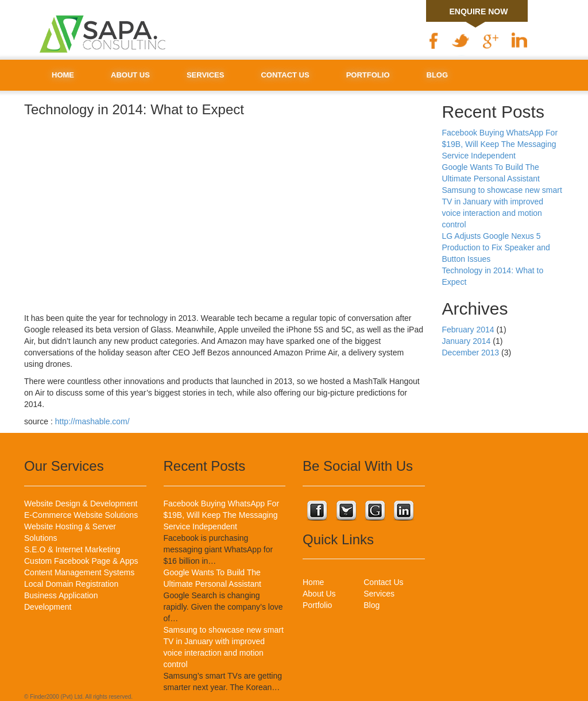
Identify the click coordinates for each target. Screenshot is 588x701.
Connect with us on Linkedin (403, 512)
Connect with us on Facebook (317, 512)
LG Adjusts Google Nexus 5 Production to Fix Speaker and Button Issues (496, 247)
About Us (130, 75)
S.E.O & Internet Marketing (72, 549)
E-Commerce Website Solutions (81, 515)
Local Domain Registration (71, 584)
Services (206, 75)
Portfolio (368, 75)
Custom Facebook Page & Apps (81, 561)
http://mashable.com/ (92, 421)
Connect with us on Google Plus (374, 512)
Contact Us (285, 75)
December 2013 (471, 353)
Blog (438, 75)
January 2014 (467, 341)
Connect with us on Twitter (346, 512)
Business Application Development (61, 601)
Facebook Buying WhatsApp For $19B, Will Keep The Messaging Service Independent (500, 144)
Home (63, 75)
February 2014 (468, 330)
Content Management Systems (79, 572)
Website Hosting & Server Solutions (70, 532)
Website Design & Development (81, 504)
